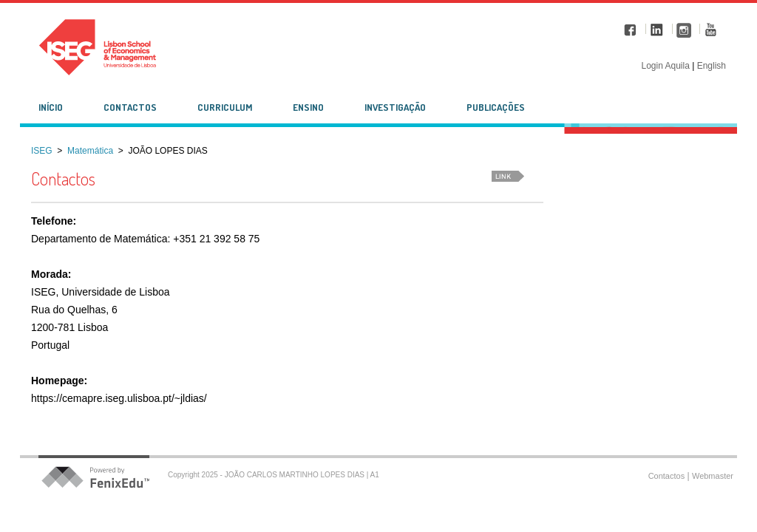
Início (51, 107)
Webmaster (713, 476)
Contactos (667, 476)
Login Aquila (666, 66)
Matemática (90, 151)
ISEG (42, 151)
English (712, 66)
